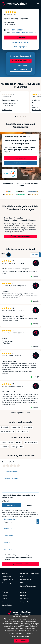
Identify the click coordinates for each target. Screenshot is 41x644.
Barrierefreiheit (7, 605)
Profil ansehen (9, 110)
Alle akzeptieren (21, 641)
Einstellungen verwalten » (24, 633)
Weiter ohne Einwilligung (21, 637)
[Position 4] (23, 116)
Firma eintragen (7, 583)
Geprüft (35, 277)
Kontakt (5, 602)
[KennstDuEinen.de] (14, 4)
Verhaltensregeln (8, 497)
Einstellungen (35, 573)
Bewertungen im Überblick (20, 42)
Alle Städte (6, 573)
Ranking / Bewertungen (28, 586)
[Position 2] (18, 116)
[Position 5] (26, 116)
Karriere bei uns (25, 602)
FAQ (22, 583)
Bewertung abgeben (20, 47)
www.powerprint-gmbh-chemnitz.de (24, 32)
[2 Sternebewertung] (8, 465)
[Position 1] (15, 116)
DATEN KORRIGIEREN (20, 70)
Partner (4, 599)
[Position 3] (21, 116)
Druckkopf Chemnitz (10, 100)
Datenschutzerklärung (14, 557)
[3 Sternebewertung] (11, 465)
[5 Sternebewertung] (18, 465)
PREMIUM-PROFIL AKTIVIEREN (21, 61)
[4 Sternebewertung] (15, 465)
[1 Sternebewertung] (4, 465)
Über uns (5, 592)
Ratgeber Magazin (8, 580)
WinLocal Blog (25, 599)
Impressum (24, 592)
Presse (4, 596)
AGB (9, 555)
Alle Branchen (7, 576)
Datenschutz (24, 573)
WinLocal (23, 596)
